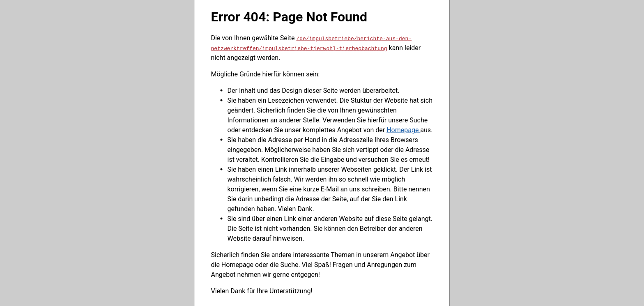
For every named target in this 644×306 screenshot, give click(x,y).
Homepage (403, 130)
